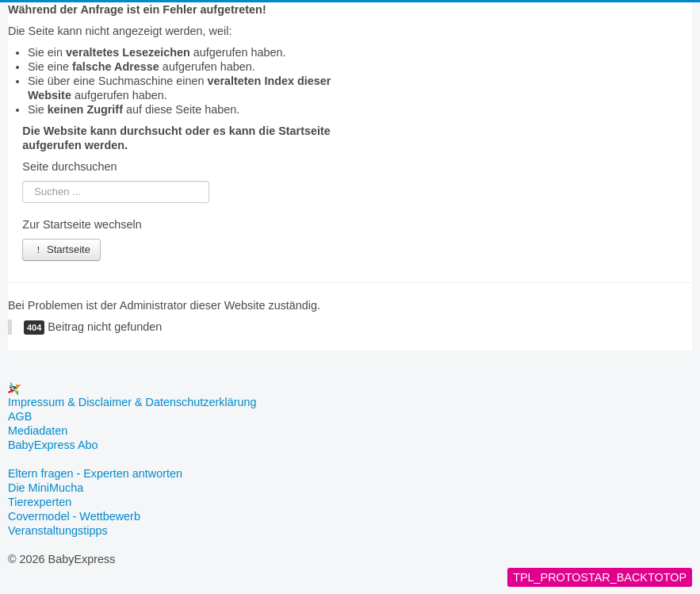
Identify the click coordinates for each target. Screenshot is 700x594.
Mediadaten (38, 431)
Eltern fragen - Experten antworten (95, 473)
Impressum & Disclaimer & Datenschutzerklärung (132, 402)
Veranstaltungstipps (58, 531)
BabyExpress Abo (53, 445)
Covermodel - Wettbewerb (74, 516)
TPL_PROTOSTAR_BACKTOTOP (600, 577)
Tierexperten (40, 502)
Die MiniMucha (46, 488)
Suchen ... (23, 181)
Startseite (61, 249)
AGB (20, 416)
